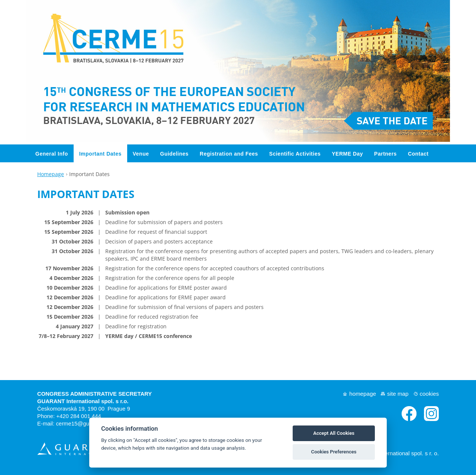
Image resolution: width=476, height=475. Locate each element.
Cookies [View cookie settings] (430, 391)
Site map (398, 391)
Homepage (51, 171)
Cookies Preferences (334, 452)
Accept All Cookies (334, 433)
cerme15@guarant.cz (82, 421)
